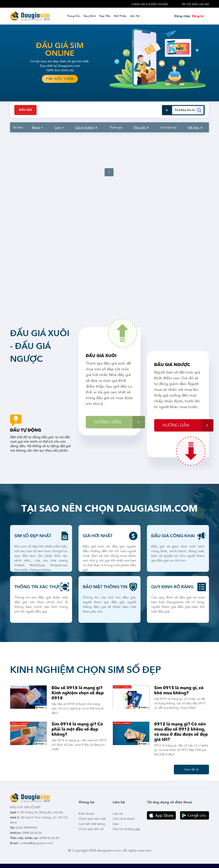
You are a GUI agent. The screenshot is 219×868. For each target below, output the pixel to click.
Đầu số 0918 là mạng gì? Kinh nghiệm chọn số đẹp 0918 (78, 693)
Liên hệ (135, 16)
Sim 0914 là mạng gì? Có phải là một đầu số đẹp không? (77, 729)
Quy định (90, 16)
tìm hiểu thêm (60, 79)
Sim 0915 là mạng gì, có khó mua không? (179, 690)
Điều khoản (86, 814)
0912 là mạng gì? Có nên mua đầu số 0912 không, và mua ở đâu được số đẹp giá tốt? (181, 732)
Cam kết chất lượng (92, 824)
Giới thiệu (120, 16)
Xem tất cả (191, 770)
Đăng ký (198, 16)
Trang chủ (74, 16)
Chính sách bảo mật (92, 819)
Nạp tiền (105, 16)
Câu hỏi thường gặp (127, 829)
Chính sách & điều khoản (150, 4)
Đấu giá (25, 110)
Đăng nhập (182, 16)
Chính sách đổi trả (91, 829)
